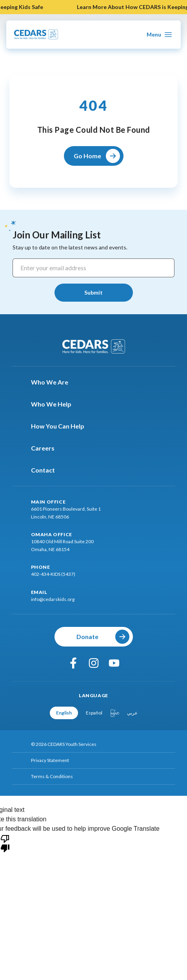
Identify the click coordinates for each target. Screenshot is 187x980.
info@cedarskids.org (53, 599)
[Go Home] (94, 156)
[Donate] (94, 637)
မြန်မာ (115, 713)
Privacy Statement (50, 760)
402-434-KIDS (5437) (53, 574)
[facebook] (73, 663)
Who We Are (54, 382)
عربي (132, 713)
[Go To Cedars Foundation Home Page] (36, 34)
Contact (48, 470)
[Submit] (94, 293)
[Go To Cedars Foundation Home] (94, 346)
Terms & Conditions (52, 776)
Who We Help (56, 404)
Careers (47, 448)
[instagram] (94, 663)
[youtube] (114, 663)
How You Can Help (62, 426)
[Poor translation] (5, 843)
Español (94, 713)
